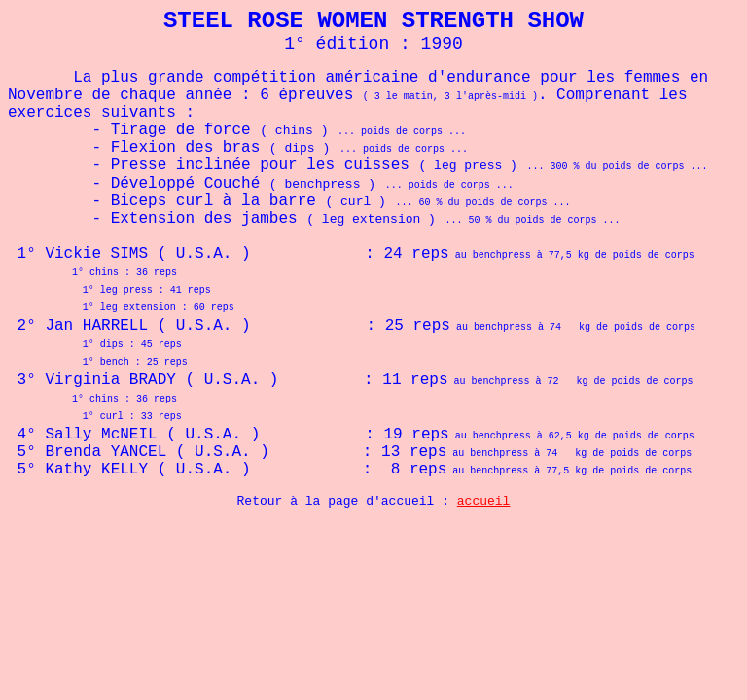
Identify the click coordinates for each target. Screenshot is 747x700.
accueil (484, 501)
